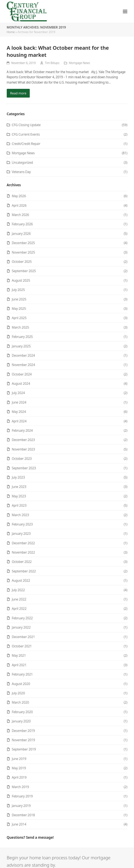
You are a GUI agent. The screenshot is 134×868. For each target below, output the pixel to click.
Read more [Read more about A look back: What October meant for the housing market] (18, 93)
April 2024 (19, 421)
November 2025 (23, 252)
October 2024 (22, 374)
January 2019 (21, 806)
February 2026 (22, 224)
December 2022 (23, 543)
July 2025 (18, 290)
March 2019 (20, 787)
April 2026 (19, 205)
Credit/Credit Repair (26, 144)
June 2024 (19, 402)
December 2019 (23, 731)
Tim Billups (52, 63)
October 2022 (22, 562)
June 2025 (19, 299)
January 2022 (21, 627)
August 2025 (21, 280)
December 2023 (23, 440)
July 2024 (18, 393)
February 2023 (22, 524)
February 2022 (22, 618)
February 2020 (22, 712)
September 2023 (24, 468)
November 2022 (23, 552)
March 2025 (20, 327)
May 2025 (19, 309)
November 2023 (23, 449)
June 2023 (19, 487)
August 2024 (21, 384)
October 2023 (22, 459)
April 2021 (19, 665)
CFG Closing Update (26, 125)
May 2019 (19, 768)
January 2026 (21, 234)
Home (11, 32)
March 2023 (20, 515)
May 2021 (19, 655)
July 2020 (18, 693)
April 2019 (19, 777)
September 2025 (24, 271)
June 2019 (19, 759)
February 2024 (22, 430)
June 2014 (19, 824)
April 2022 (19, 609)
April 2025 (19, 318)
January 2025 (21, 346)
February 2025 (22, 337)
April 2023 (19, 505)
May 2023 (19, 496)
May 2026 (19, 196)
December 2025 (23, 243)
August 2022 (21, 580)
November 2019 (23, 740)
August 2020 (21, 684)
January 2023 (21, 534)
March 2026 (20, 215)
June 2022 (19, 599)
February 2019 (22, 796)
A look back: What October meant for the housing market (58, 51)
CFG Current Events (26, 134)
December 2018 (23, 815)
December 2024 (23, 355)
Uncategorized (22, 162)
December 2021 (23, 637)
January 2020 (21, 721)
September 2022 (24, 571)
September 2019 (24, 749)
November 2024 (23, 365)
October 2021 (22, 646)
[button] (125, 12)
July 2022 (18, 590)
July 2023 (18, 477)
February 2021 (22, 674)
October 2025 (22, 262)
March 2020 (20, 702)
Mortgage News (79, 63)
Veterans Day (21, 172)
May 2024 (19, 412)
